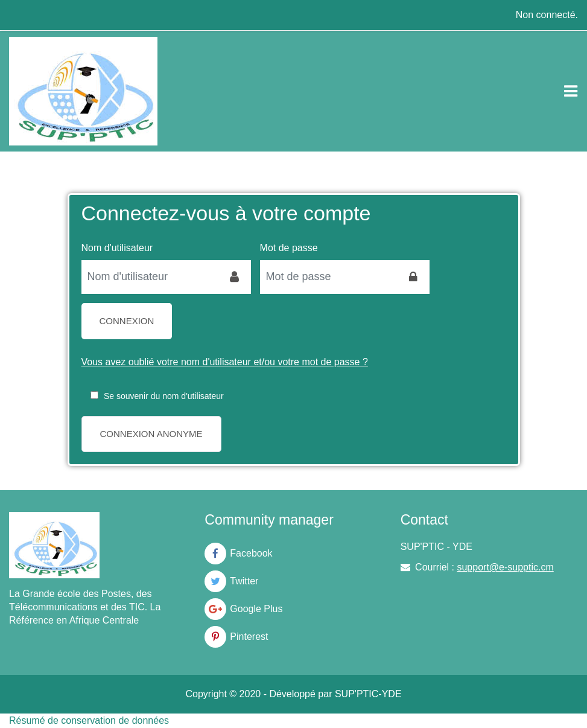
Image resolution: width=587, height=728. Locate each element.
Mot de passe (289, 248)
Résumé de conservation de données (89, 720)
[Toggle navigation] (571, 91)
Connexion (127, 321)
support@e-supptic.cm (505, 567)
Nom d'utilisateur (117, 248)
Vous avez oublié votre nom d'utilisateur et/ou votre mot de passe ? (225, 362)
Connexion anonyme (151, 434)
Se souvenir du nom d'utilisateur (164, 396)
